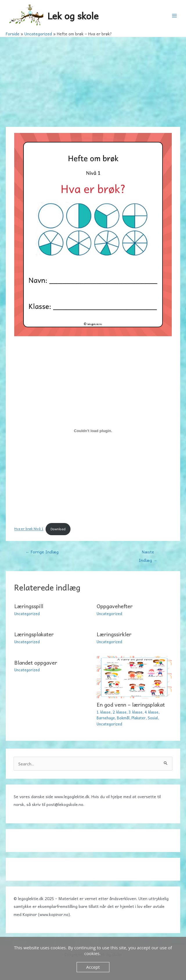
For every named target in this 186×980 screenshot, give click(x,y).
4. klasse (151, 712)
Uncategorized (27, 614)
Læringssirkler (114, 634)
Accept (93, 967)
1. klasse (104, 712)
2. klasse (120, 712)
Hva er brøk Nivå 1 (29, 529)
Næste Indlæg (148, 553)
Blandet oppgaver (36, 662)
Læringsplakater (34, 634)
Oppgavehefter (115, 606)
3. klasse (136, 712)
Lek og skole (73, 15)
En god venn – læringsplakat (131, 704)
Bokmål (123, 718)
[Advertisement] (93, 81)
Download (58, 529)
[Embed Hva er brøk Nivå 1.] (93, 431)
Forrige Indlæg (42, 552)
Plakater (139, 718)
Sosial (153, 718)
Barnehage (106, 718)
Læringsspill (29, 606)
